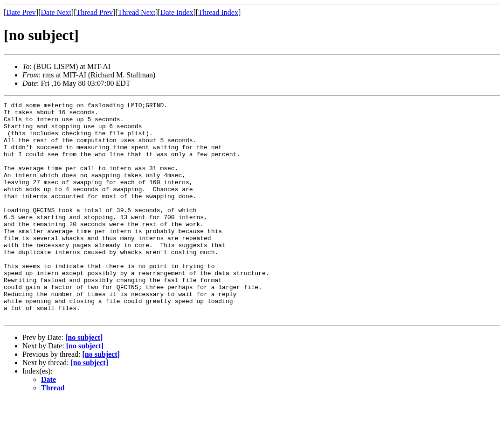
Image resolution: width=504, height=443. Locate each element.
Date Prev (21, 12)
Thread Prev (94, 12)
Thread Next (137, 12)
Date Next (56, 12)
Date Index (177, 12)
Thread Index (218, 12)
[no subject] (84, 381)
